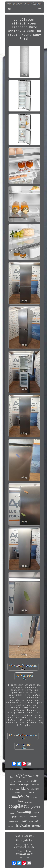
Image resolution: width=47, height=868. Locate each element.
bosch (13, 785)
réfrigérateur (27, 776)
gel (37, 821)
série (31, 793)
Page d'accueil (24, 836)
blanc (25, 788)
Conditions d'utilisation (24, 853)
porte (36, 806)
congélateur (19, 806)
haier (31, 822)
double (26, 782)
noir (24, 821)
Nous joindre (24, 840)
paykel (36, 813)
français (33, 817)
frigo (15, 816)
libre (20, 801)
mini (20, 781)
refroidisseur (14, 822)
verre (11, 826)
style (34, 797)
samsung (24, 812)
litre (12, 789)
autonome (35, 785)
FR (28, 858)
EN (21, 858)
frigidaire (23, 825)
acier (34, 781)
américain (20, 797)
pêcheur (18, 793)
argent (23, 816)
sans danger (29, 802)
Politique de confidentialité (24, 846)
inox (24, 792)
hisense (35, 789)
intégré (36, 826)
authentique (23, 784)
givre (13, 781)
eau (17, 789)
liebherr (12, 813)
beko (12, 777)
